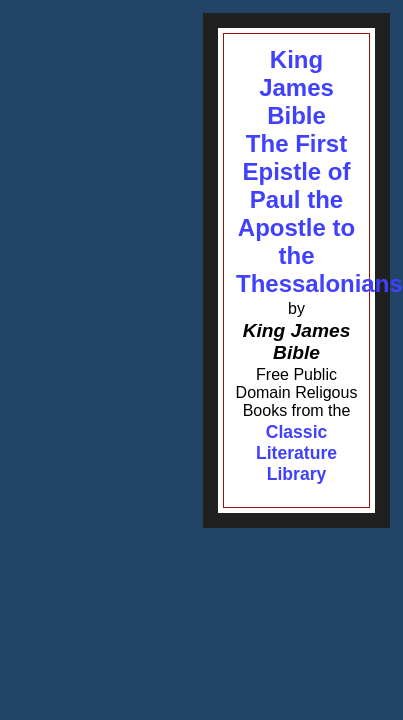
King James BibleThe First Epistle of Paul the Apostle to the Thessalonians (319, 171)
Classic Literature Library (296, 453)
